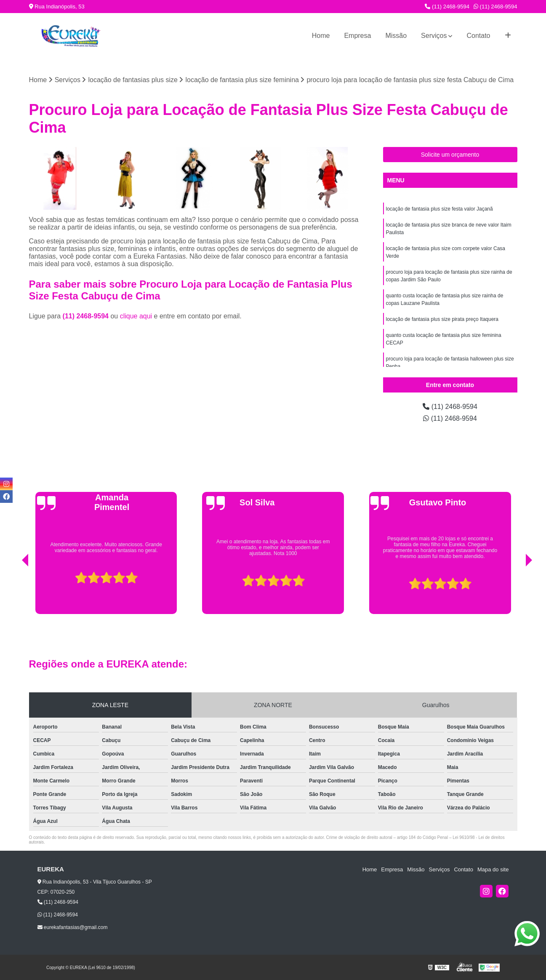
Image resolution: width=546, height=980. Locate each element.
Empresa (357, 36)
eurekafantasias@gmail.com (73, 927)
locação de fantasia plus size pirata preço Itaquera (442, 319)
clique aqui (136, 316)
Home (321, 36)
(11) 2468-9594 (447, 7)
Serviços (434, 36)
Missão (396, 36)
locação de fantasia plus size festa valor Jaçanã (439, 209)
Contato (478, 36)
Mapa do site (493, 869)
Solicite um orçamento (450, 155)
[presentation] (13, 593)
